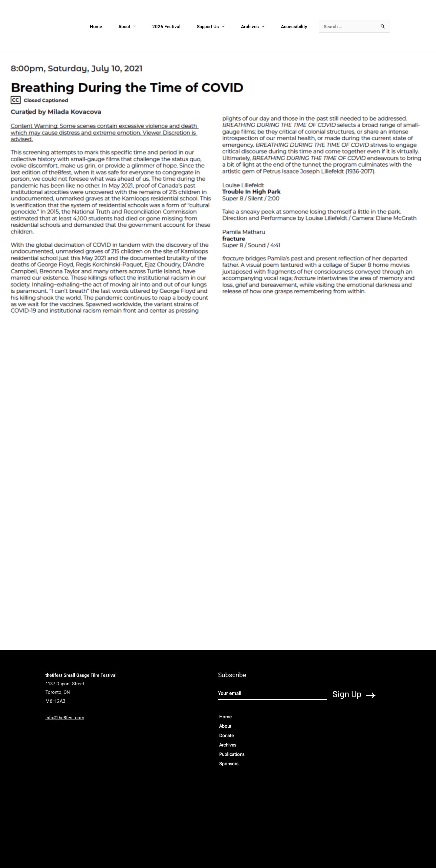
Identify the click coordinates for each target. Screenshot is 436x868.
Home (96, 27)
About (124, 27)
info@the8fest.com (65, 718)
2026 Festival (166, 27)
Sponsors (229, 764)
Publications (232, 754)
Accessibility (294, 27)
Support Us (208, 27)
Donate (226, 736)
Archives (250, 27)
